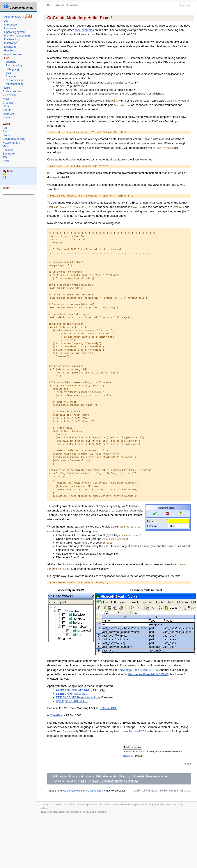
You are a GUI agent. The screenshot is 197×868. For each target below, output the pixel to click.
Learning (11, 62)
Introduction (11, 25)
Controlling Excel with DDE (73, 690)
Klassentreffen (11, 143)
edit (4, 178)
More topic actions (158, 777)
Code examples (12, 91)
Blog (5, 131)
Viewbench (9, 95)
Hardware (10, 28)
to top (187, 764)
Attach (59, 5)
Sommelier (9, 154)
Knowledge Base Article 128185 (138, 670)
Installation (11, 43)
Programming (14, 66)
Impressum (9, 114)
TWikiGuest (136, 756)
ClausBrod (57, 715)
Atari (5, 128)
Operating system (15, 32)
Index (6, 106)
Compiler (11, 76)
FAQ (5, 21)
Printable (72, 5)
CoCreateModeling (74, 791)
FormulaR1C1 (137, 731)
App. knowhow (13, 54)
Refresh (139, 777)
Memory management (17, 36)
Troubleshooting (14, 84)
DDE (133, 34)
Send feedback (98, 812)
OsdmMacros (95, 791)
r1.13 (95, 781)
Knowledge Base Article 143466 (149, 674)
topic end (186, 5)
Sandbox (8, 150)
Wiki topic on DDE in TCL (72, 701)
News (6, 99)
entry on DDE (108, 708)
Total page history (112, 781)
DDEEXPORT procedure (72, 694)
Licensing (10, 47)
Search (7, 110)
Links (7, 88)
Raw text (126, 777)
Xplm (6, 161)
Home (6, 117)
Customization (14, 80)
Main (6, 146)
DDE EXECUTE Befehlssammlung (78, 697)
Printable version (107, 777)
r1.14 (83, 781)
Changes (8, 103)
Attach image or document (77, 777)
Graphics (10, 51)
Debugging (12, 69)
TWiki (6, 157)
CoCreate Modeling (14, 17)
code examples (84, 30)
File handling (12, 39)
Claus (6, 135)
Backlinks (132, 781)
